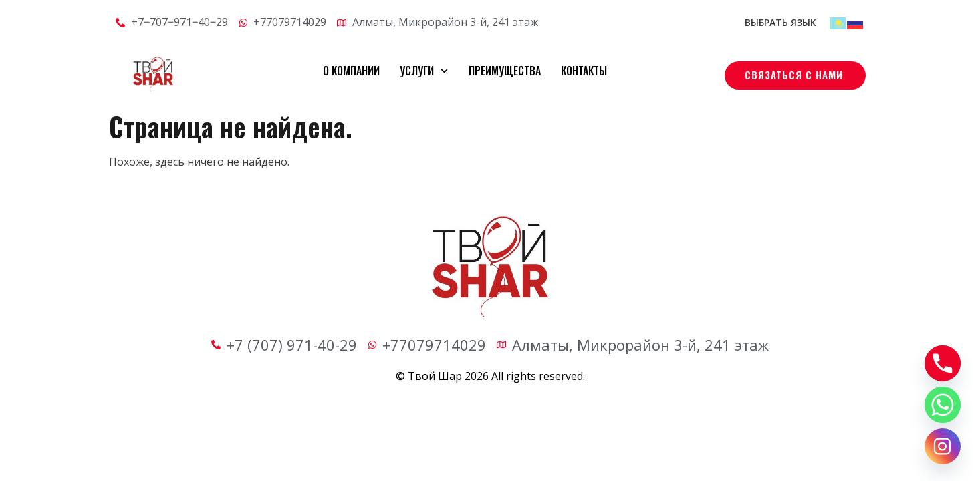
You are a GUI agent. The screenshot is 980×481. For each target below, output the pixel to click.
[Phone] (943, 363)
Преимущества (505, 71)
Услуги (424, 71)
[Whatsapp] (943, 405)
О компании (351, 71)
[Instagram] (943, 446)
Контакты (584, 71)
